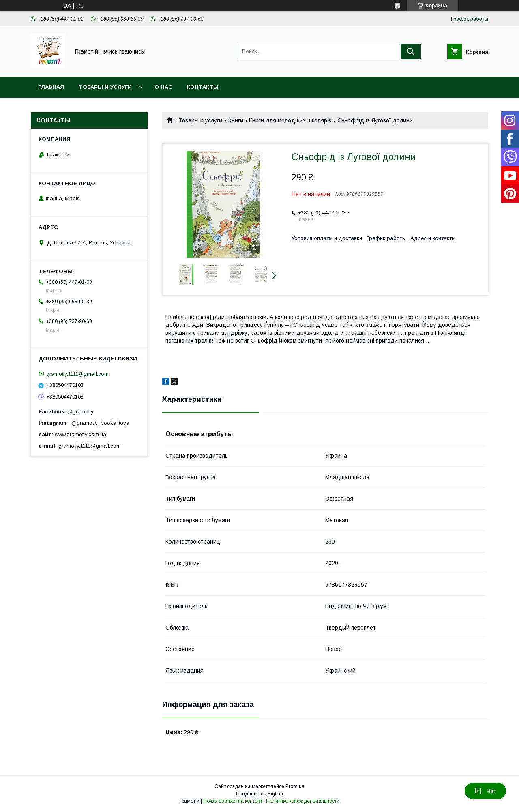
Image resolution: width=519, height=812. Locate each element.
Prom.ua (295, 786)
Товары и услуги (105, 87)
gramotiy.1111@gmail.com (77, 374)
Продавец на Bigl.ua (259, 794)
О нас (163, 87)
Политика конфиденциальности (303, 801)
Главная (51, 87)
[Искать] (411, 51)
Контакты (203, 87)
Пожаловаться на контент (233, 801)
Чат (485, 791)
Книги (236, 120)
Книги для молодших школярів (290, 120)
